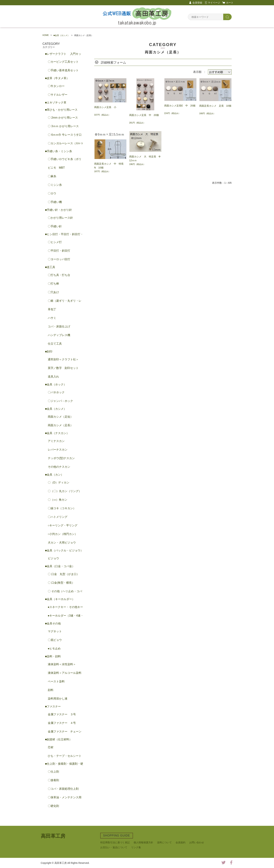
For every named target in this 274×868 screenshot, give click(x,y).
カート (230, 3)
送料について (164, 842)
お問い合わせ (197, 842)
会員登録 (197, 3)
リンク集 (136, 847)
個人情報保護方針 (143, 842)
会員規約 (181, 842)
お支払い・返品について (114, 847)
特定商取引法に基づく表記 (115, 842)
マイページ (214, 3)
